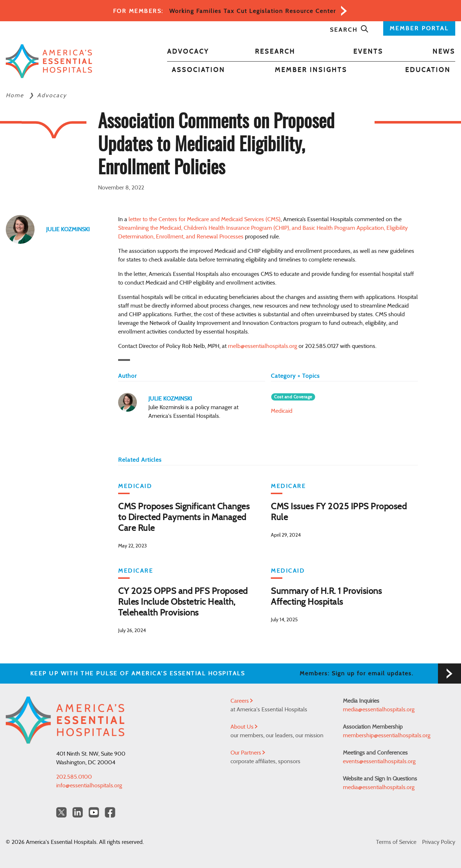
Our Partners (248, 753)
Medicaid (282, 411)
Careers (242, 701)
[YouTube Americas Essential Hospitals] (94, 812)
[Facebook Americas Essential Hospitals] (110, 812)
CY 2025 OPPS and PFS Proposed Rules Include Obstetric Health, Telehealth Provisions (183, 602)
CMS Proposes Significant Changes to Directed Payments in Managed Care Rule (184, 518)
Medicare (288, 486)
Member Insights (311, 70)
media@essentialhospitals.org (379, 710)
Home (16, 95)
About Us (244, 727)
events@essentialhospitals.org (379, 761)
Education (428, 70)
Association (198, 70)
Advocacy (188, 52)
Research (275, 52)
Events (368, 52)
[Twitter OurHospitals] (61, 812)
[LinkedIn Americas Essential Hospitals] (78, 812)
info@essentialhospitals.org (89, 786)
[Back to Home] (49, 61)
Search (349, 30)
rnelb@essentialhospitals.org (263, 346)
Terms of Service (396, 842)
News (444, 52)
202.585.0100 (74, 777)
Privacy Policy (439, 842)
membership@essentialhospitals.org (387, 735)
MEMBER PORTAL (419, 28)
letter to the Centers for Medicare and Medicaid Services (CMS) (205, 219)
